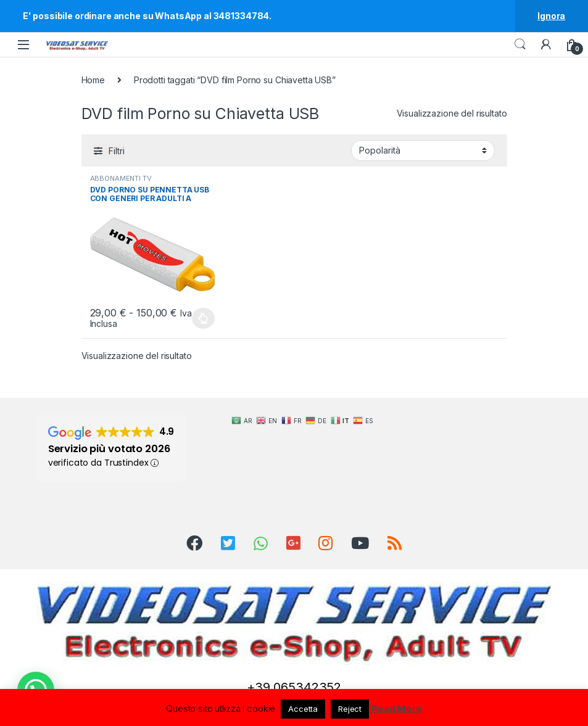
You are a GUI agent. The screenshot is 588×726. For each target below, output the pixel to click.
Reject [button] (350, 709)
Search (520, 44)
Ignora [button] (551, 16)
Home (93, 80)
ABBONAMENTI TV (121, 178)
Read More (397, 708)
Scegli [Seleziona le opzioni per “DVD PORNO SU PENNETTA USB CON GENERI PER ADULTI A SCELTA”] (203, 318)
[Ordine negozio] (423, 151)
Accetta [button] (303, 709)
